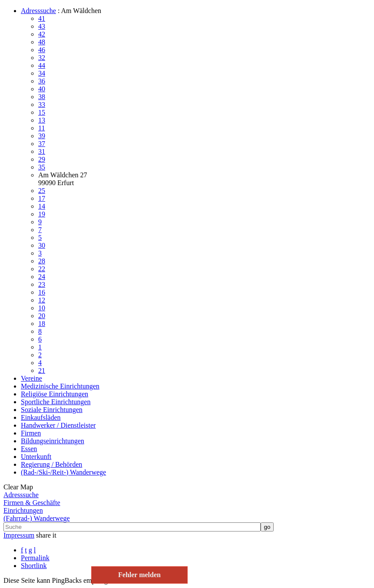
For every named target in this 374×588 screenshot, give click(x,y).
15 (42, 112)
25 (42, 191)
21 (42, 370)
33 (42, 105)
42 (42, 34)
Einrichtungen (23, 510)
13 (42, 120)
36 (42, 81)
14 (42, 206)
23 (42, 284)
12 (42, 300)
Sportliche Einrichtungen (56, 402)
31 (42, 151)
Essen (29, 449)
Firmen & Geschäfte (32, 503)
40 (42, 89)
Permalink (35, 558)
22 (42, 269)
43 (42, 26)
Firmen (31, 433)
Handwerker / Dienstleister (58, 425)
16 (42, 292)
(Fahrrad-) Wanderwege (37, 518)
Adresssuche (38, 11)
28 (42, 261)
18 (42, 324)
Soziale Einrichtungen (52, 410)
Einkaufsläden (41, 417)
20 (42, 316)
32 (42, 58)
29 (42, 159)
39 (42, 136)
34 (42, 73)
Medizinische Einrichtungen (60, 386)
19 (42, 214)
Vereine (31, 378)
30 (42, 245)
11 (41, 128)
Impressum (19, 535)
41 (42, 18)
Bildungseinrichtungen (53, 441)
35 (42, 167)
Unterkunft (36, 457)
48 (42, 42)
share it (46, 535)
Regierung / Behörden (51, 464)
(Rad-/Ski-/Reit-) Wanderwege (63, 472)
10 (42, 308)
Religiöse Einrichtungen (55, 394)
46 (42, 50)
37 (42, 144)
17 (42, 198)
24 (42, 277)
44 (42, 65)
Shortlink (34, 566)
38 (42, 97)
